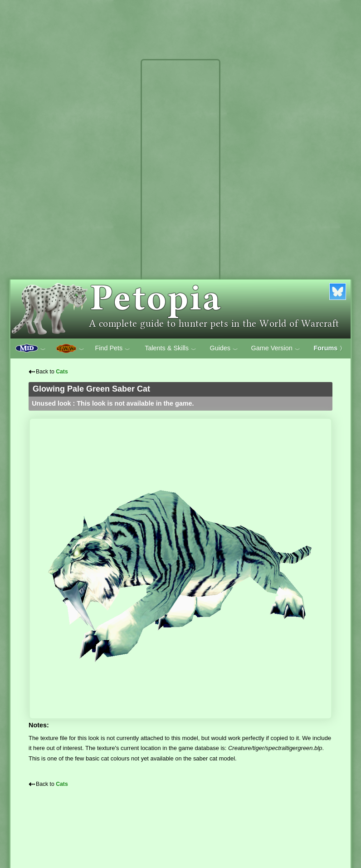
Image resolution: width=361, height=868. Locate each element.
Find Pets (112, 348)
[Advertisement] (180, 199)
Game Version (276, 348)
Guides (224, 348)
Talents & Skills (171, 348)
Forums (330, 348)
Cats (62, 372)
